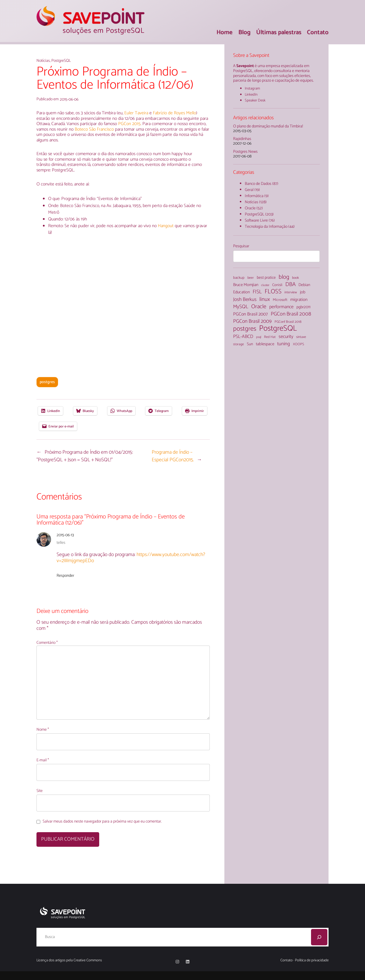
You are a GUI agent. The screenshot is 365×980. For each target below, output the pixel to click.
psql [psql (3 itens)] (259, 337)
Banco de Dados (258, 184)
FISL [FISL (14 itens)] (257, 292)
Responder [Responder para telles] (65, 576)
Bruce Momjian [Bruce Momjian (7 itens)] (246, 285)
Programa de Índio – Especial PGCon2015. (173, 456)
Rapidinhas (242, 139)
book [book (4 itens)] (295, 278)
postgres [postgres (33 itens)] (245, 329)
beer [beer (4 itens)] (251, 278)
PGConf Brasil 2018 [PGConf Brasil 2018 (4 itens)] (288, 322)
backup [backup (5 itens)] (239, 278)
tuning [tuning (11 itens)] (284, 344)
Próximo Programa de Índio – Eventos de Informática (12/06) (115, 79)
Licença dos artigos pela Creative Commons (69, 960)
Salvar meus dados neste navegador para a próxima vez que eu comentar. (102, 822)
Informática (254, 196)
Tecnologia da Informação (266, 227)
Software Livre (256, 221)
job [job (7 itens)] (303, 292)
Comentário (47, 643)
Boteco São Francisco (95, 129)
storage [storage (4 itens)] (239, 344)
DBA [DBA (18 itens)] (290, 284)
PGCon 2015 (129, 124)
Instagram (252, 88)
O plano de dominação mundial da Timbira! (268, 127)
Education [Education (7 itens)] (241, 292)
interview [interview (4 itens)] (291, 292)
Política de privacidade (312, 960)
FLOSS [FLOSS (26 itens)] (273, 292)
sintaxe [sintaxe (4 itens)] (301, 337)
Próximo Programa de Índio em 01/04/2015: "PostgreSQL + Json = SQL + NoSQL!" (85, 456)
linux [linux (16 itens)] (265, 300)
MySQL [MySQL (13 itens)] (241, 307)
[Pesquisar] (319, 937)
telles (61, 543)
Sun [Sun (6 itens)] (250, 344)
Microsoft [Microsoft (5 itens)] (280, 300)
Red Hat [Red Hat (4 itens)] (270, 337)
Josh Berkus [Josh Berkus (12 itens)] (245, 300)
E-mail (43, 761)
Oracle (250, 208)
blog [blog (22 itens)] (284, 277)
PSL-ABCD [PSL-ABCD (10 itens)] (243, 337)
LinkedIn (251, 95)
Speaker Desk (255, 100)
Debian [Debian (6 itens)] (304, 285)
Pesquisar (241, 246)
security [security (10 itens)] (286, 337)
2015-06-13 (65, 535)
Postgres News (245, 152)
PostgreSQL (61, 61)
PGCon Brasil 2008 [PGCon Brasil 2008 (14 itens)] (291, 314)
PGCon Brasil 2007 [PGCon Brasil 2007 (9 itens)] (250, 314)
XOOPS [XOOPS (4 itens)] (298, 344)
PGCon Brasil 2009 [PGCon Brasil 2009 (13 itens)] (252, 322)
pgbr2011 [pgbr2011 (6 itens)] (303, 307)
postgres (47, 382)
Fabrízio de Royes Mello (174, 113)
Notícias (43, 61)
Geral (249, 190)
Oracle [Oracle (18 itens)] (259, 307)
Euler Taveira (136, 113)
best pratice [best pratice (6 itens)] (266, 278)
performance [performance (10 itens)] (281, 307)
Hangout (166, 226)
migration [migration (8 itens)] (299, 300)
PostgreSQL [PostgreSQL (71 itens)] (278, 329)
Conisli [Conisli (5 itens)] (277, 285)
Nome (43, 730)
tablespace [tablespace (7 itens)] (265, 344)
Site (40, 791)
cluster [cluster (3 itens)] (265, 285)
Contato (287, 960)
